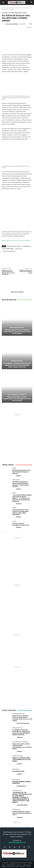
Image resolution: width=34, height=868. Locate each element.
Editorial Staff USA (12, 24)
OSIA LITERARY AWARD (8, 249)
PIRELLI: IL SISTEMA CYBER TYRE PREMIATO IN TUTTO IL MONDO (22, 760)
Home (3, 8)
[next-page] (6, 406)
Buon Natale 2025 (18, 771)
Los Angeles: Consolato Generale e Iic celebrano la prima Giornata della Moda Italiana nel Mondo (17, 365)
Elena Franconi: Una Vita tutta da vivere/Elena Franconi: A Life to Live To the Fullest (17, 332)
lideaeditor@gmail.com (17, 842)
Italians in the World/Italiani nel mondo (14, 13)
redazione (18, 476)
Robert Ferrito (19, 249)
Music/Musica (16, 780)
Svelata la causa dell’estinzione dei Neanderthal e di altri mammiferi (8, 272)
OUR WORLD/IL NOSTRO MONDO (15, 8)
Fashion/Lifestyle (17, 361)
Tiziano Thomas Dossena (9, 251)
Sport (14, 493)
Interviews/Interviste (17, 327)
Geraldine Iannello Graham (14, 246)
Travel (14, 468)
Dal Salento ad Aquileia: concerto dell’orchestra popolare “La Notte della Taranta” (20, 484)
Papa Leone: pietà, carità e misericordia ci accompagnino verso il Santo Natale (17, 399)
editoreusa (19, 504)
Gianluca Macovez (21, 786)
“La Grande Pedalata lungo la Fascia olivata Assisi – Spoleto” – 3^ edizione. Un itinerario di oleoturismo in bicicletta (22, 498)
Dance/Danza (16, 480)
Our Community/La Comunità (17, 394)
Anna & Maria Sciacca (22, 805)
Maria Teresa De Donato (23, 723)
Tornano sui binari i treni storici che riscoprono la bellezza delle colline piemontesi (20, 512)
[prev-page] (3, 406)
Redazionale (16, 769)
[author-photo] (14, 476)
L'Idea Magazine (27, 246)
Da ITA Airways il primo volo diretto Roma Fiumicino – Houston (21, 472)
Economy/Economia (18, 756)
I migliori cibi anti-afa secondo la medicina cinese (26, 272)
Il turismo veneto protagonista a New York (21, 524)
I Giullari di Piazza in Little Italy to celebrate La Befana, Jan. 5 (22, 813)
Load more (17, 822)
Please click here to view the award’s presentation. (16, 240)
